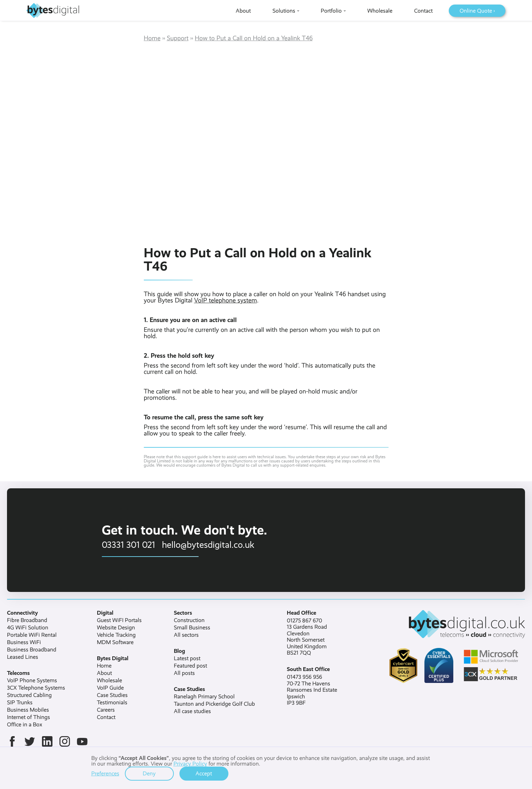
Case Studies (112, 695)
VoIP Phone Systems (32, 680)
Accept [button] (204, 773)
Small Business (192, 628)
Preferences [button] (105, 774)
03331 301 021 (128, 545)
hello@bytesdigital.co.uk (208, 545)
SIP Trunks (20, 703)
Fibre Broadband (27, 620)
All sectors (186, 635)
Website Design (116, 628)
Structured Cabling (29, 695)
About (104, 673)
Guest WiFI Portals (119, 620)
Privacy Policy (190, 764)
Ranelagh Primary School (204, 697)
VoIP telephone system (226, 300)
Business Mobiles (28, 710)
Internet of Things (29, 717)
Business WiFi (24, 642)
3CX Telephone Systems (36, 688)
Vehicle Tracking (116, 635)
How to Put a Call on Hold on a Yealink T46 (254, 38)
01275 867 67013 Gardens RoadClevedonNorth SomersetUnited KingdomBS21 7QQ (307, 637)
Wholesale (109, 680)
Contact (106, 717)
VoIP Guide (110, 688)
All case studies (192, 711)
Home (152, 38)
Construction (189, 620)
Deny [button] (149, 773)
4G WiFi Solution (28, 628)
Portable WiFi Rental (32, 635)
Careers (106, 710)
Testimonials (112, 703)
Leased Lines (23, 657)
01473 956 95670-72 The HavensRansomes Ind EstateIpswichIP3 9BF (312, 690)
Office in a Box (25, 725)
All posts (184, 673)
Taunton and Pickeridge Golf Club (214, 704)
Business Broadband (32, 650)
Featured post (190, 666)
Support (178, 38)
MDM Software (115, 642)
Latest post (187, 658)
